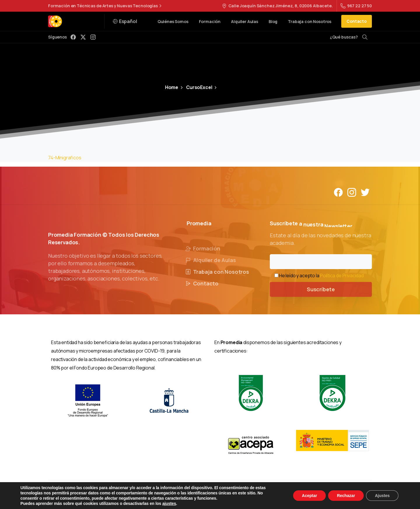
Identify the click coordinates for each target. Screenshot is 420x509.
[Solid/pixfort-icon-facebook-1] (338, 192)
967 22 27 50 (356, 6)
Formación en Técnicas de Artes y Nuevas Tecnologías (106, 6)
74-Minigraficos (65, 158)
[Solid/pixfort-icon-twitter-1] (365, 192)
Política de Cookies (248, 494)
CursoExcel (196, 87)
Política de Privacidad (342, 276)
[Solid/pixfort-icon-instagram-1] (352, 192)
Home (172, 87)
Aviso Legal (164, 494)
